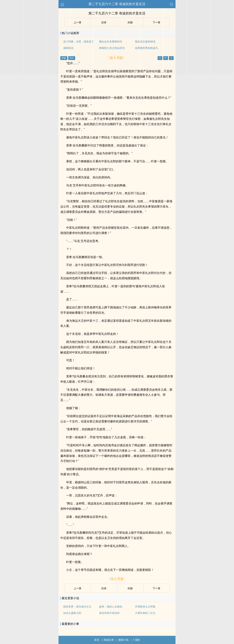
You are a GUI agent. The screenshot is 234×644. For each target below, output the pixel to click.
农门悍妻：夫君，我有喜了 (79, 42)
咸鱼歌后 (68, 48)
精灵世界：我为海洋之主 (77, 607)
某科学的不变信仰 (109, 613)
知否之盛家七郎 (72, 613)
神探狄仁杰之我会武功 (112, 48)
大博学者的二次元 (145, 613)
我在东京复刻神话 (145, 42)
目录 (104, 22)
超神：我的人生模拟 (111, 607)
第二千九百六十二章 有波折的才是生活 (117, 4)
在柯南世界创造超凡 (146, 48)
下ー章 (156, 22)
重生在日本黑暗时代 (111, 42)
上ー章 (78, 22)
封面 (130, 22)
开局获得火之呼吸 (145, 607)
